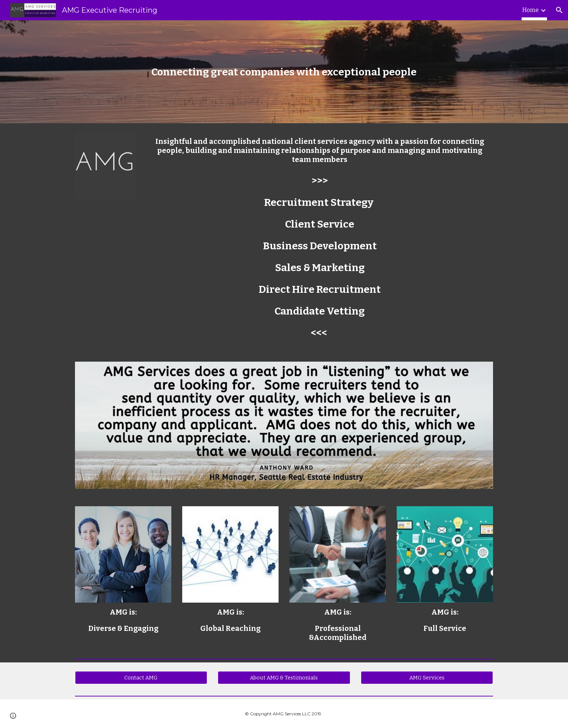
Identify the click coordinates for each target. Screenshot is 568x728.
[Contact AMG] (141, 678)
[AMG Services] (427, 678)
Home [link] (531, 10)
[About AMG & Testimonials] (284, 678)
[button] (559, 10)
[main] (284, 72)
